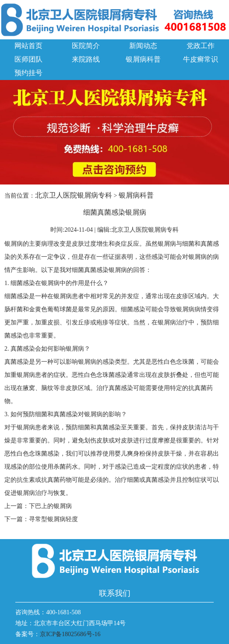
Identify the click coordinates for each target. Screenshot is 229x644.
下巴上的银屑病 (50, 506)
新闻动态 (143, 46)
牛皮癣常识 (201, 59)
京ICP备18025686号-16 (70, 634)
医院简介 (86, 46)
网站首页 (28, 46)
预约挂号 (28, 73)
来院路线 (86, 59)
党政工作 (201, 46)
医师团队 (28, 59)
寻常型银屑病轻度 (53, 519)
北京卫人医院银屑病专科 (74, 195)
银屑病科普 (143, 59)
